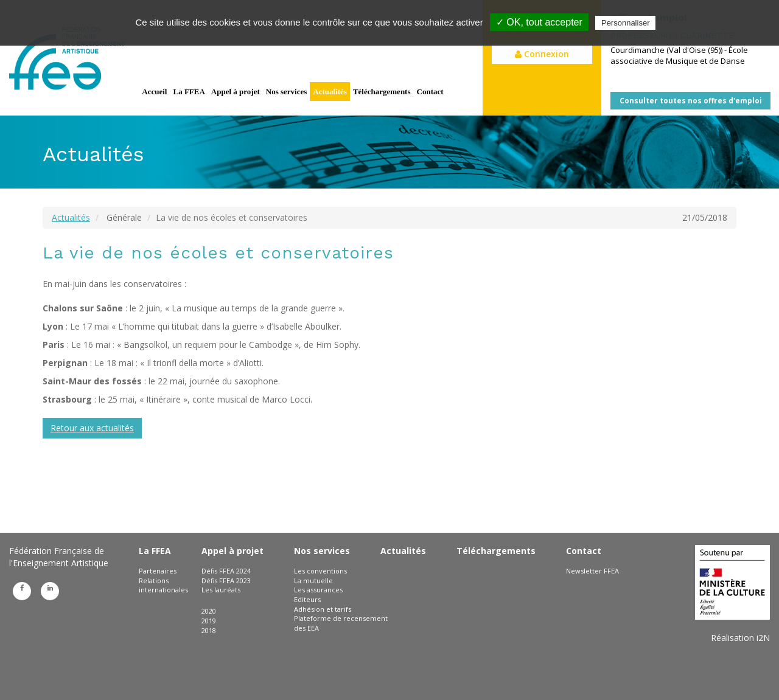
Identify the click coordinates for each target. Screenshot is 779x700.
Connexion (542, 54)
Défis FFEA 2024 (226, 571)
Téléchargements (382, 92)
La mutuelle (313, 580)
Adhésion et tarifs (323, 609)
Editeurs (307, 599)
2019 (209, 621)
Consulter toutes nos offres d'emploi (691, 101)
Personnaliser (626, 23)
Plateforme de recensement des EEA (341, 623)
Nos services (287, 92)
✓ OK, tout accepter (539, 22)
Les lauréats (221, 590)
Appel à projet (236, 92)
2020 (209, 611)
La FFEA (189, 92)
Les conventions (320, 571)
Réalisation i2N (740, 638)
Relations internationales (163, 585)
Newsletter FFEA (592, 571)
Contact (430, 92)
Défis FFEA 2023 (226, 580)
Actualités (330, 92)
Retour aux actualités (92, 428)
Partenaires (158, 571)
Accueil (154, 92)
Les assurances (318, 590)
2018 (209, 630)
